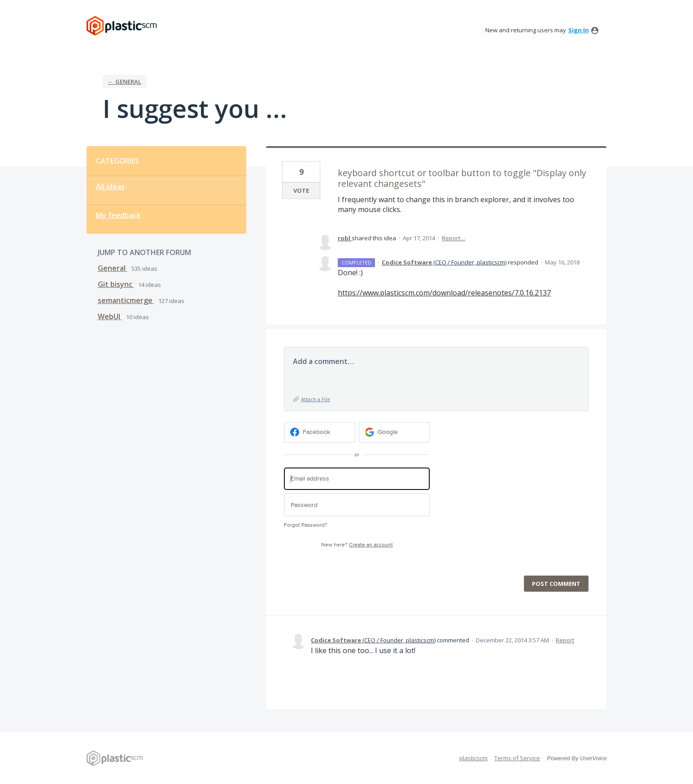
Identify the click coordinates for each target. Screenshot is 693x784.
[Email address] (357, 479)
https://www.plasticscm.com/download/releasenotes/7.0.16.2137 (444, 293)
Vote (301, 191)
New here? (357, 545)
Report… (453, 238)
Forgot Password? (306, 525)
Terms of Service (517, 758)
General (113, 268)
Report (565, 640)
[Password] (357, 505)
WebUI (110, 316)
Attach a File (316, 399)
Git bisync (116, 284)
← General (125, 82)
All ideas (110, 186)
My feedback (118, 215)
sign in (579, 30)
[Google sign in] (394, 432)
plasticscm (473, 758)
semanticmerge (126, 300)
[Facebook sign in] (320, 432)
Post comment (556, 584)
